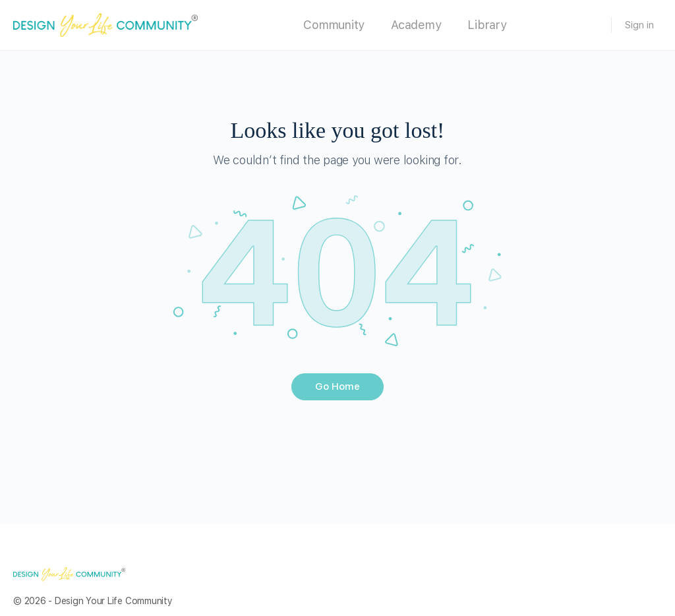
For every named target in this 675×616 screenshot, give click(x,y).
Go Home (337, 386)
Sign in (639, 25)
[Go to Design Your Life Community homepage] (105, 24)
